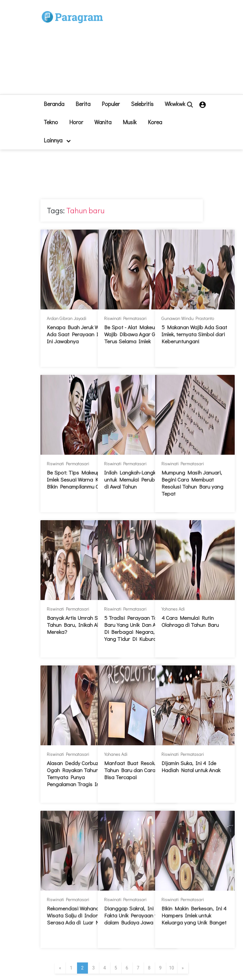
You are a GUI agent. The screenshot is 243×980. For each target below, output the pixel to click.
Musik (130, 122)
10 (172, 968)
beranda (54, 104)
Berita (83, 104)
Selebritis (142, 104)
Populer (111, 104)
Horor (76, 122)
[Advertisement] (143, 50)
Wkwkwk (175, 104)
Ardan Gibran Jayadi (67, 318)
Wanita (103, 122)
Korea (155, 122)
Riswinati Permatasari (125, 318)
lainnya (57, 140)
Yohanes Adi (173, 609)
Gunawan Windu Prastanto (188, 318)
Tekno (51, 122)
